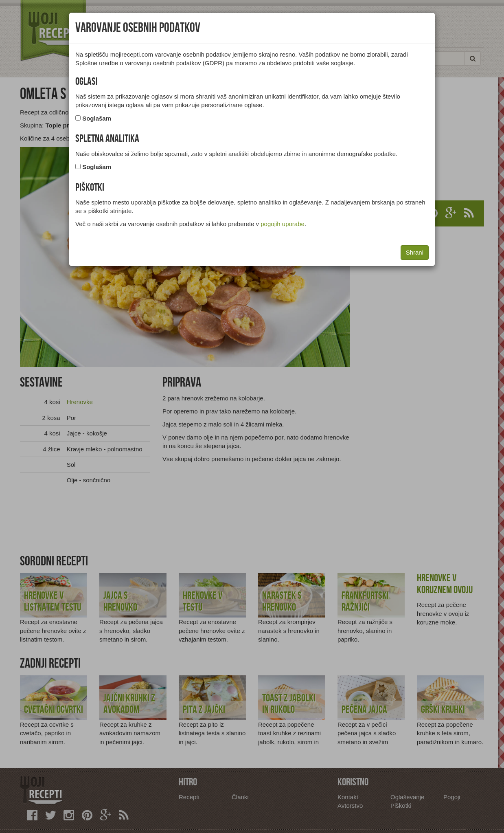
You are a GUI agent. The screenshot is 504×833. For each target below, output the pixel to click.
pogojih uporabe (283, 224)
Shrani (415, 252)
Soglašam (97, 118)
